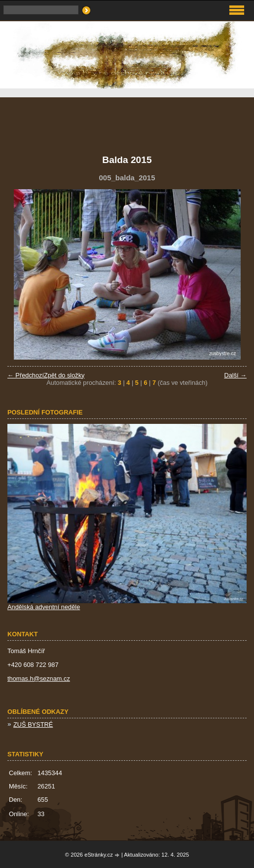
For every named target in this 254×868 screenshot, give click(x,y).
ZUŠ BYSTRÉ (33, 724)
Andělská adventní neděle (44, 607)
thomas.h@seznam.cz (39, 679)
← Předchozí (26, 375)
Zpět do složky (64, 375)
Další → (235, 375)
